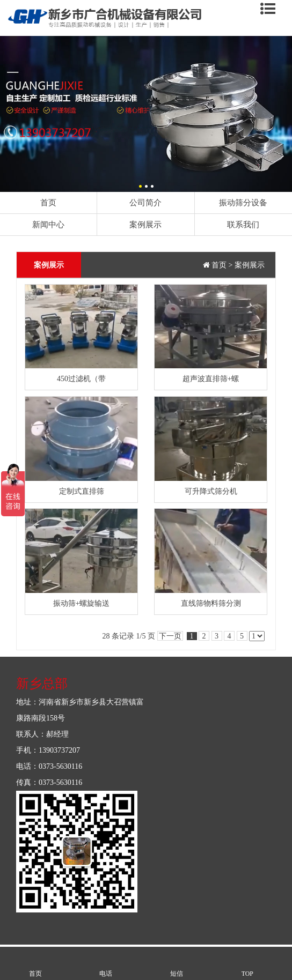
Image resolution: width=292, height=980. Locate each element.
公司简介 (145, 202)
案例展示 (145, 224)
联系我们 (243, 224)
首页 (48, 202)
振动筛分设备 (243, 202)
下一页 (170, 636)
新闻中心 (48, 224)
